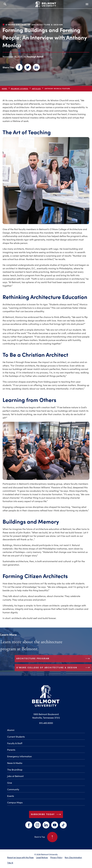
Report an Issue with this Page (20, 857)
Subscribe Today (47, 814)
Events (11, 796)
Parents (11, 750)
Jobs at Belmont (15, 776)
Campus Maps (15, 802)
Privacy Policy (56, 857)
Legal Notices (42, 857)
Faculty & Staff (15, 743)
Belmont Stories (20, 89)
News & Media (15, 763)
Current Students (16, 737)
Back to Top (46, 837)
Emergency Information (19, 756)
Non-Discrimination (73, 857)
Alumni (11, 730)
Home (5, 89)
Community (13, 789)
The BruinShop (15, 770)
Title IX (10, 863)
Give (10, 783)
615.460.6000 (46, 723)
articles (36, 89)
